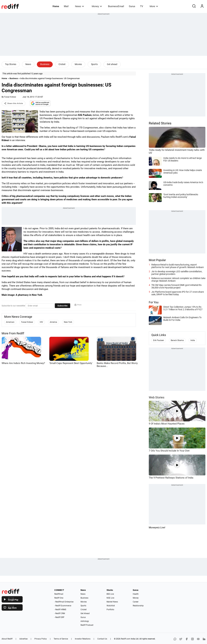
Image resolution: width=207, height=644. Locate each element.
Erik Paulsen (159, 340)
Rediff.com (126, 639)
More (154, 6)
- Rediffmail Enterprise (64, 602)
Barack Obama (177, 340)
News (79, 6)
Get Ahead (85, 613)
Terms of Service (61, 639)
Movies (78, 64)
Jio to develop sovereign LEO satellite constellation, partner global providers (177, 273)
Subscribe (63, 306)
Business (45, 64)
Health (136, 594)
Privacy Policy (41, 639)
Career (136, 602)
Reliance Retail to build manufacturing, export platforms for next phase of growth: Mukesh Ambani (177, 266)
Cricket (62, 64)
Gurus (132, 6)
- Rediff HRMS (60, 610)
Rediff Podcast (87, 625)
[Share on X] (181, 639)
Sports (94, 64)
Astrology (85, 621)
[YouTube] (198, 639)
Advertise (23, 639)
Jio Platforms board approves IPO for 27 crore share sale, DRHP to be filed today (178, 293)
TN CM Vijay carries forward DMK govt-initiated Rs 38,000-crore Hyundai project (176, 286)
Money (97, 6)
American (10, 322)
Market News (112, 602)
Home (56, 6)
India (193, 340)
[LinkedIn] (204, 639)
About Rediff (7, 639)
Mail (66, 6)
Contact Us (102, 639)
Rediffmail (59, 594)
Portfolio (110, 610)
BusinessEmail (116, 6)
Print (78, 305)
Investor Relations (83, 639)
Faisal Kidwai (10, 97)
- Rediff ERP (59, 617)
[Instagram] (192, 639)
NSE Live (110, 598)
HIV (41, 322)
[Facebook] (187, 639)
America (53, 322)
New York (68, 322)
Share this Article (14, 103)
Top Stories (11, 64)
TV (142, 6)
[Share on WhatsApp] (175, 639)
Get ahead (112, 64)
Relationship (138, 606)
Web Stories (157, 397)
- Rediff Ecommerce (63, 606)
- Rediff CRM (60, 613)
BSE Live (110, 594)
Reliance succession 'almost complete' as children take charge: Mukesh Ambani (178, 280)
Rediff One (59, 598)
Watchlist (111, 606)
